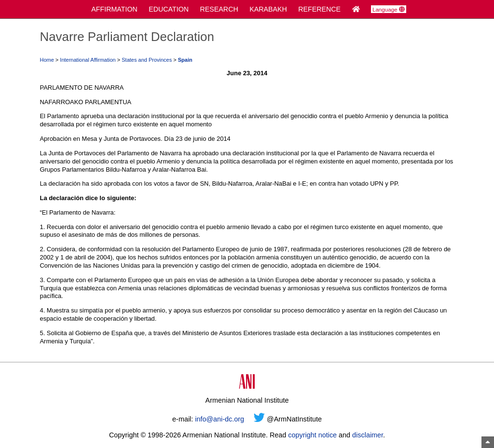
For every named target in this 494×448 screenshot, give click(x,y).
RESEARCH (219, 9)
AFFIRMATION (114, 9)
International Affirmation (88, 60)
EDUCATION (169, 9)
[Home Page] (356, 9)
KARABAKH (268, 9)
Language (389, 10)
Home (47, 60)
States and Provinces (147, 60)
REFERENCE (319, 9)
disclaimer (368, 435)
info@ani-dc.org (220, 419)
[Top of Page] (488, 442)
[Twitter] (259, 419)
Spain (185, 60)
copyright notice (312, 435)
